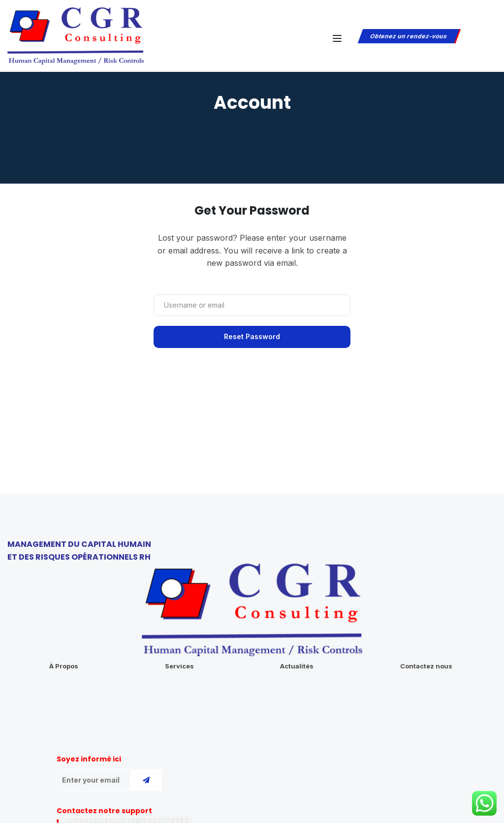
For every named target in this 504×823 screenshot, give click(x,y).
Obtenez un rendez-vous (408, 36)
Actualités (297, 665)
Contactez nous (426, 665)
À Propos (64, 665)
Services (179, 665)
